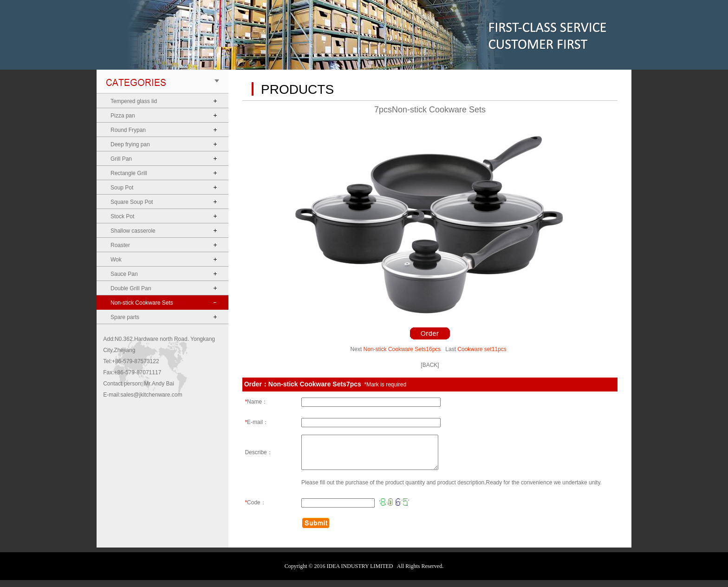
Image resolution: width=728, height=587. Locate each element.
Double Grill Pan (131, 288)
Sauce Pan (124, 274)
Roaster (120, 245)
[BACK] (430, 365)
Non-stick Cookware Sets (142, 303)
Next (356, 349)
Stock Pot (122, 216)
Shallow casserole (133, 231)
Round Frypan (128, 130)
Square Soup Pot (132, 202)
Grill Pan (121, 159)
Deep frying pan (130, 144)
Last (451, 349)
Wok (116, 260)
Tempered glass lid (134, 101)
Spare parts (125, 317)
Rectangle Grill (129, 173)
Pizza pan (123, 116)
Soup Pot (122, 188)
